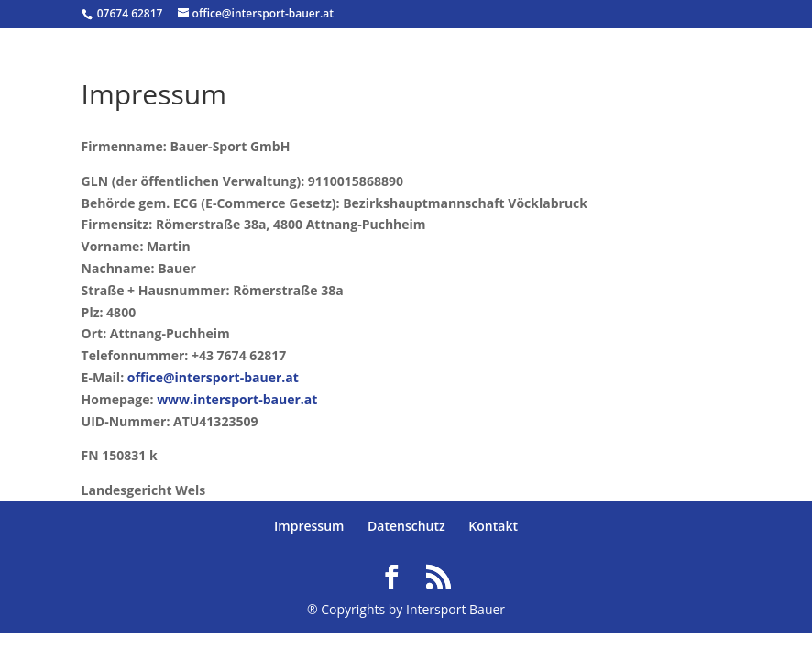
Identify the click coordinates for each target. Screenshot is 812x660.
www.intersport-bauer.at (237, 399)
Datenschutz (406, 526)
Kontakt (493, 526)
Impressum (309, 526)
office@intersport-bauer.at (213, 377)
